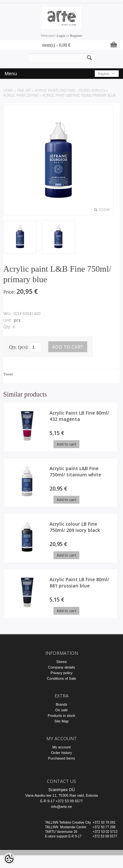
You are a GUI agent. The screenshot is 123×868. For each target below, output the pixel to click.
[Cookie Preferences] (9, 859)
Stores (62, 662)
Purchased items (62, 758)
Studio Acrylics (92, 90)
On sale (62, 710)
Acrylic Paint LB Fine (21, 95)
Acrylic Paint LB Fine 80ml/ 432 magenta (79, 416)
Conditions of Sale (61, 678)
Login (61, 35)
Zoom (104, 210)
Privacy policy (61, 673)
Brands (61, 704)
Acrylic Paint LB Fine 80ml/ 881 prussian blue (79, 582)
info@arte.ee (61, 807)
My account (61, 747)
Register (76, 35)
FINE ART (24, 90)
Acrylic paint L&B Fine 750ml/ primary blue (79, 95)
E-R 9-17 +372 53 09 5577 (62, 801)
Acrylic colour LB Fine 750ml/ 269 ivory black (75, 527)
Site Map (61, 721)
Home (8, 90)
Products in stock (62, 716)
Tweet (8, 374)
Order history (62, 753)
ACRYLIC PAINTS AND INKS (55, 90)
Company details (62, 667)
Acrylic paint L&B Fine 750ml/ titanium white (75, 471)
